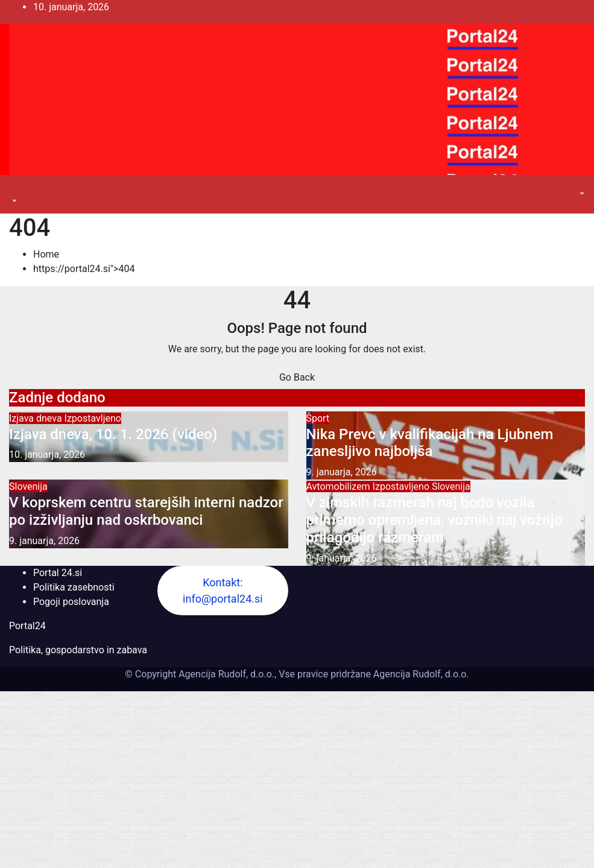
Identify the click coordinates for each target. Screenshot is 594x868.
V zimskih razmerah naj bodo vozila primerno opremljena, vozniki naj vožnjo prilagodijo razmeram (434, 520)
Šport (318, 418)
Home (46, 254)
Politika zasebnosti (74, 587)
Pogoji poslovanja (71, 602)
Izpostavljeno (93, 418)
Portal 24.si (58, 573)
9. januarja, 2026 (342, 472)
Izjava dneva (37, 418)
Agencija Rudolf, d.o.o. (420, 674)
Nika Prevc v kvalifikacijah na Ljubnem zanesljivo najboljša (430, 443)
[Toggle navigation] (17, 190)
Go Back (297, 377)
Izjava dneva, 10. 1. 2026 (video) (113, 434)
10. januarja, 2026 (47, 455)
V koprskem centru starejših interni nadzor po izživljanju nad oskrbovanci (146, 511)
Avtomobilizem (340, 486)
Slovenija (28, 486)
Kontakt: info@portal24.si (223, 591)
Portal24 (27, 626)
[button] (13, 201)
